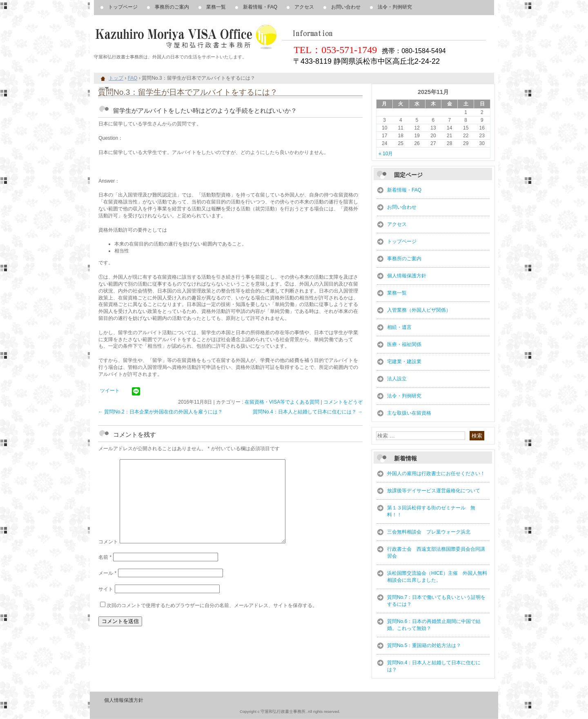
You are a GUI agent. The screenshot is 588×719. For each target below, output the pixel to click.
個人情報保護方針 (407, 276)
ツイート (110, 391)
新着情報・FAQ (260, 7)
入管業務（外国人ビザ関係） (419, 310)
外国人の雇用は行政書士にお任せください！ (436, 473)
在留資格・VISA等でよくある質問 (282, 402)
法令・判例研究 (395, 7)
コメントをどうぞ (343, 402)
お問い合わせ (346, 7)
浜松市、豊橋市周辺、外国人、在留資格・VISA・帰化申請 (188, 37)
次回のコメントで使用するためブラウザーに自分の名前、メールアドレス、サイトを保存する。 (212, 605)
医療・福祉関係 (404, 344)
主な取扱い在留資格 (409, 413)
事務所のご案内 (172, 7)
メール (107, 573)
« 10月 (386, 154)
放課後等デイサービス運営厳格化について (434, 491)
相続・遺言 (399, 327)
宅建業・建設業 (404, 362)
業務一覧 (216, 7)
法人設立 (397, 379)
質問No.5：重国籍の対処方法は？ (424, 645)
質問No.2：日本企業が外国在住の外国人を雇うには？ (160, 412)
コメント (108, 542)
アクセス (304, 7)
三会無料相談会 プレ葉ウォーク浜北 (429, 532)
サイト (106, 589)
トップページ (123, 7)
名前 (105, 557)
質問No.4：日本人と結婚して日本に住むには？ (308, 412)
